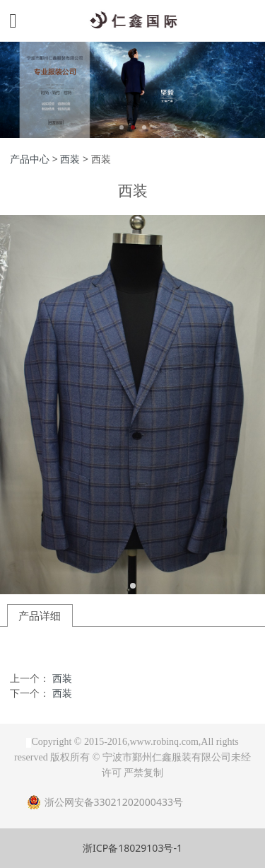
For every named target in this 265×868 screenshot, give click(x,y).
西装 (70, 159)
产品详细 (40, 615)
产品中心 (30, 159)
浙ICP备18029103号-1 (132, 848)
